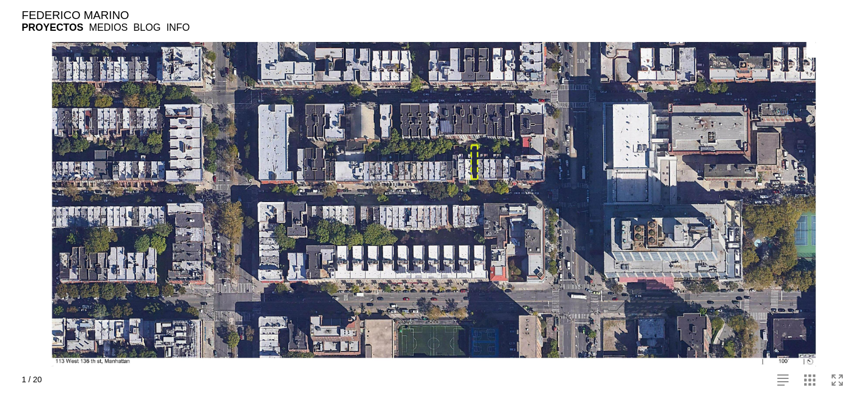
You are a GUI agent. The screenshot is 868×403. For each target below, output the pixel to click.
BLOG (147, 28)
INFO (178, 28)
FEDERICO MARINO (76, 15)
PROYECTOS (53, 28)
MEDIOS (108, 28)
